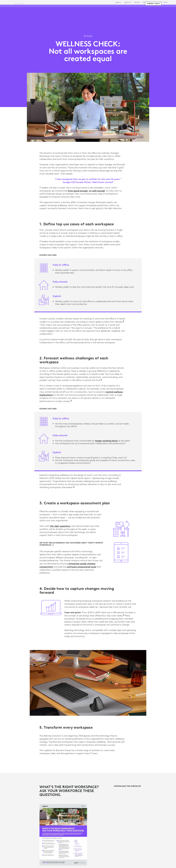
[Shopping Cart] (165, 8)
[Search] (144, 8)
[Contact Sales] (153, 15)
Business (137, 2)
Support (154, 2)
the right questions (60, 526)
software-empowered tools (82, 567)
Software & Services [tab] (56, 8)
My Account (158, 8)
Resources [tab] (77, 8)
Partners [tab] (91, 8)
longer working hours (106, 441)
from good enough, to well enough (86, 191)
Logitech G (128, 2)
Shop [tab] (38, 8)
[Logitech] (21, 8)
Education (146, 2)
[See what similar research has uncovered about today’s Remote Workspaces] (71, 544)
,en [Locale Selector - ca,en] (165, 2)
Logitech (118, 2)
